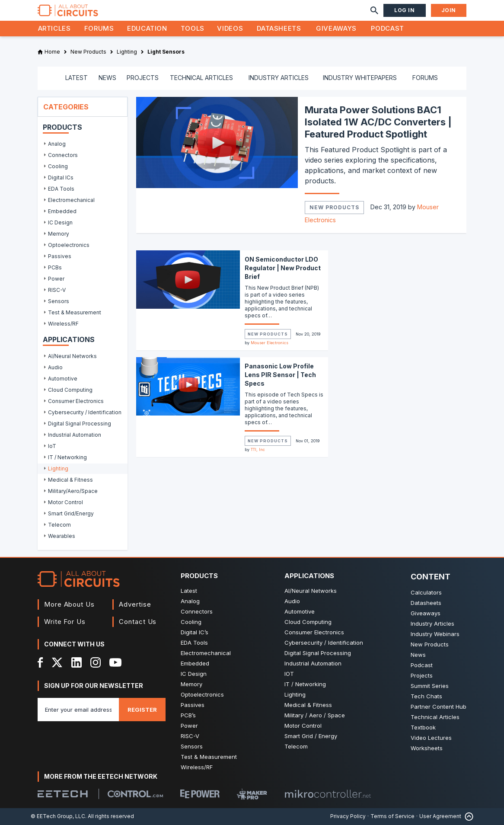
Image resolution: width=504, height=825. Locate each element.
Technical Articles (435, 717)
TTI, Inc (258, 449)
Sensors (192, 746)
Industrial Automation (313, 663)
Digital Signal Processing (318, 653)
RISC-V (190, 736)
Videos (230, 28)
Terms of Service (392, 816)
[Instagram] (96, 662)
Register (142, 710)
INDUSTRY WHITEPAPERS (360, 78)
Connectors (197, 611)
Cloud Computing (308, 622)
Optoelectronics (202, 694)
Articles (54, 28)
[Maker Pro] (252, 794)
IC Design (194, 674)
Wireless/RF (197, 767)
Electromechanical (206, 653)
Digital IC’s (195, 632)
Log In (405, 10)
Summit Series (430, 686)
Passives (193, 705)
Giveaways (336, 28)
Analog (190, 601)
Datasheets (279, 28)
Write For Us (65, 622)
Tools (193, 28)
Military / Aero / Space (315, 715)
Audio (292, 601)
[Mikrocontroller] (328, 794)
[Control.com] (135, 794)
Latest (189, 591)
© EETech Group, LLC (58, 816)
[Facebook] (40, 662)
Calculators (426, 592)
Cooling (191, 622)
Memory (191, 684)
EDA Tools (194, 643)
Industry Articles (432, 624)
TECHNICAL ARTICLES (201, 78)
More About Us (69, 604)
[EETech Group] (63, 794)
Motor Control (303, 726)
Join (449, 10)
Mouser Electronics (270, 343)
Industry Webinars (435, 634)
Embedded (195, 663)
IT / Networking (305, 684)
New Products (334, 207)
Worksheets (427, 748)
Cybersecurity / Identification (324, 643)
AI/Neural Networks (311, 591)
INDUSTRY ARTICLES (279, 78)
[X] (57, 662)
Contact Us (138, 622)
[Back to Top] (467, 817)
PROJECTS (143, 78)
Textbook (423, 727)
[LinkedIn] (77, 662)
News (418, 655)
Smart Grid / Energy (311, 736)
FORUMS (425, 78)
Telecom (296, 746)
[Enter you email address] (78, 710)
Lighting (295, 694)
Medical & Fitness (308, 705)
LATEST (77, 78)
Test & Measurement (209, 757)
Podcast (387, 28)
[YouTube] (115, 662)
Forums (99, 28)
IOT (289, 674)
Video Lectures (431, 738)
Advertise (135, 604)
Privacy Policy (348, 816)
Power (189, 726)
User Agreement (440, 816)
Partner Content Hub (439, 707)
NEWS (107, 78)
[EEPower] (200, 794)
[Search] (374, 10)
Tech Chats (426, 696)
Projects (422, 675)
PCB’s (188, 715)
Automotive (300, 611)
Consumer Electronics (314, 632)
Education (147, 28)
